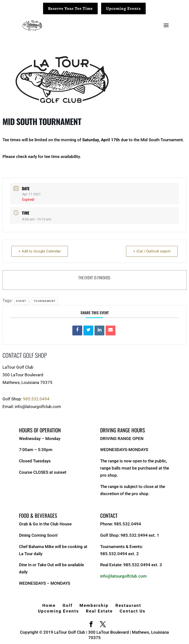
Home (49, 605)
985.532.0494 (36, 399)
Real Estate (99, 611)
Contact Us (133, 611)
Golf (68, 605)
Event (21, 301)
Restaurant (128, 605)
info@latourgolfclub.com (123, 576)
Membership (94, 605)
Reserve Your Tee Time (70, 8)
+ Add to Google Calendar (40, 251)
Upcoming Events (123, 8)
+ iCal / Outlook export (152, 251)
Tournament (45, 301)
